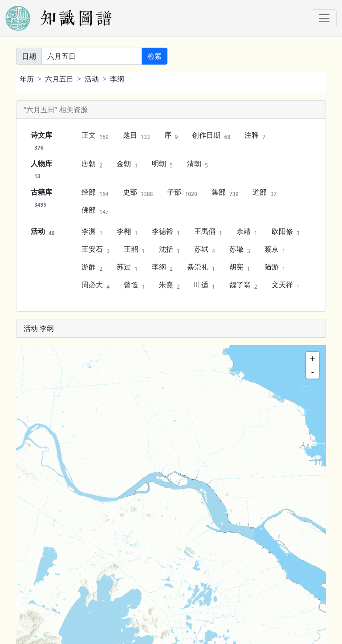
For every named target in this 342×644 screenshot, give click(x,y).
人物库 (41, 169)
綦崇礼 (201, 267)
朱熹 (169, 285)
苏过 (127, 267)
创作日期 (211, 135)
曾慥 (134, 285)
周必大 (96, 285)
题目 (136, 135)
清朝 (197, 164)
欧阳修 (286, 232)
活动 (92, 79)
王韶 (134, 249)
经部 (95, 192)
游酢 (92, 267)
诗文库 (41, 141)
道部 (265, 192)
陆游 (275, 267)
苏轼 (205, 249)
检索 (155, 56)
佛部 (95, 210)
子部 (182, 192)
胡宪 (240, 267)
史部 (138, 192)
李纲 (117, 79)
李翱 (127, 232)
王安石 (96, 249)
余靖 (247, 232)
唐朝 (92, 164)
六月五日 (59, 79)
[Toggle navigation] (324, 18)
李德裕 (166, 232)
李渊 (92, 232)
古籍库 (41, 198)
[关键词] (92, 56)
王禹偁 (208, 232)
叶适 (205, 285)
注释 (255, 135)
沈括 (169, 249)
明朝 (162, 164)
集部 (225, 192)
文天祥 (286, 285)
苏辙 (240, 249)
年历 (27, 79)
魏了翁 (243, 285)
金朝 (127, 164)
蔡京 (275, 249)
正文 (95, 135)
